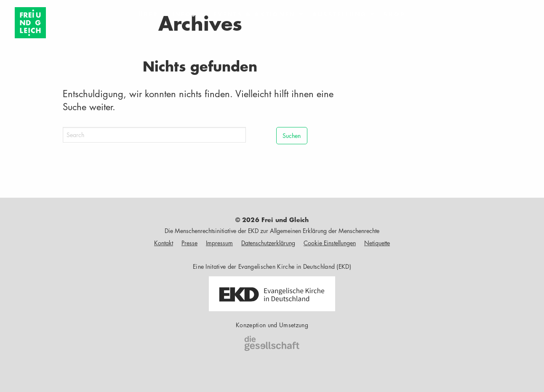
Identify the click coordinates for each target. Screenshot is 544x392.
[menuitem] (149, 15)
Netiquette (377, 243)
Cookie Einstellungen (330, 243)
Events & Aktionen (255, 14)
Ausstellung (340, 14)
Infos (184, 14)
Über (149, 14)
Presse (189, 243)
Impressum (219, 243)
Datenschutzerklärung (268, 243)
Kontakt (164, 243)
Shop (395, 14)
